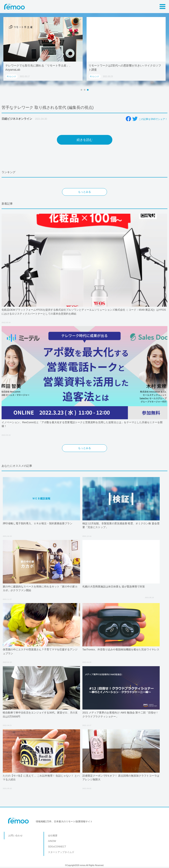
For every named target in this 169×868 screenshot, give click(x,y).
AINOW (52, 841)
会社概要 (53, 836)
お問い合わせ (15, 836)
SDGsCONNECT (57, 847)
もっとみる (84, 192)
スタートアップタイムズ (61, 852)
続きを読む (85, 140)
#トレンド (11, 76)
